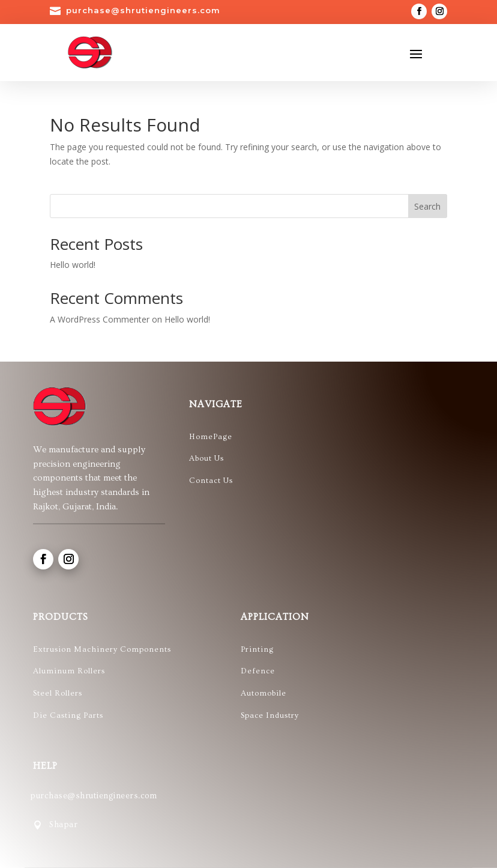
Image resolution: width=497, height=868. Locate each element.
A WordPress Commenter (100, 319)
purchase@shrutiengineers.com (143, 10)
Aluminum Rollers (69, 671)
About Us (206, 458)
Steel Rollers (58, 693)
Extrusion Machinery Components (103, 649)
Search (427, 206)
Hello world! (73, 265)
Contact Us (211, 481)
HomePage (211, 437)
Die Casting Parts (68, 715)
